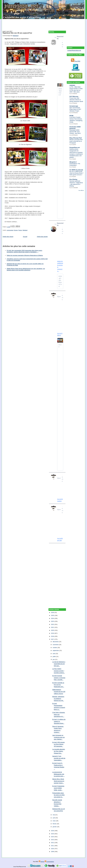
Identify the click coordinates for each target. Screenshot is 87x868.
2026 (53, 612)
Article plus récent (8, 237)
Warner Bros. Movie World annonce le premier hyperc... (58, 781)
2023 (53, 621)
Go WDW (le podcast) (76, 170)
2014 (53, 837)
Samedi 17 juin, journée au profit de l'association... (59, 758)
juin (54, 659)
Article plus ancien (42, 237)
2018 (53, 636)
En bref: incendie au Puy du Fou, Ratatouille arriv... (58, 685)
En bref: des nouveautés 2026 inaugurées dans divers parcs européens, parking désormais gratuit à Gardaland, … (24, 251)
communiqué (10, 230)
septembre (56, 650)
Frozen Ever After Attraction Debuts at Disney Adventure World (76, 100)
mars (54, 821)
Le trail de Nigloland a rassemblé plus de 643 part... (59, 664)
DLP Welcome (74, 96)
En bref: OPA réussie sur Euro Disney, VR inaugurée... (58, 744)
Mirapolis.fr (73, 162)
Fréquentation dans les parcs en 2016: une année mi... (58, 795)
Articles (42, 862)
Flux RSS (76, 61)
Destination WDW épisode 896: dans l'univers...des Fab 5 (75, 132)
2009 (53, 852)
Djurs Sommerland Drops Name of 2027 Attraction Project (75, 109)
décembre (56, 642)
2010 (53, 849)
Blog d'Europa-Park (76, 138)
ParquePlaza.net (75, 148)
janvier (55, 827)
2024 (53, 618)
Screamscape (74, 106)
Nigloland (16, 36)
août (54, 654)
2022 (53, 624)
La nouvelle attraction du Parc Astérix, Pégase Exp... (59, 751)
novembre (56, 645)
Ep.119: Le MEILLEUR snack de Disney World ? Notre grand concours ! (76, 173)
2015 (53, 834)
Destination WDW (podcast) (75, 128)
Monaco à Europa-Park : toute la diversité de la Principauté (76, 141)
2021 (53, 627)
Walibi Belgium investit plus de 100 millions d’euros (59, 692)
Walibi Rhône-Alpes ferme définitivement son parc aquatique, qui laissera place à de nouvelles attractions (26, 269)
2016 (53, 831)
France (20, 230)
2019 (53, 633)
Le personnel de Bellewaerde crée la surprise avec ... (58, 774)
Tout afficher (81, 190)
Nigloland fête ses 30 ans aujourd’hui (17, 33)
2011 (53, 846)
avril (54, 818)
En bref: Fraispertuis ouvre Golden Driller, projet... (58, 788)
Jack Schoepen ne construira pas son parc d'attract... (58, 737)
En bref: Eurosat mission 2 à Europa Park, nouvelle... (59, 678)
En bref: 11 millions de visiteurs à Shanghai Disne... (59, 721)
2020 (53, 630)
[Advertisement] (43, 24)
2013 (53, 840)
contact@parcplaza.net (74, 50)
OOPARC (72, 85)
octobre (55, 648)
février (55, 824)
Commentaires (49, 862)
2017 (53, 639)
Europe (16, 230)
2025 (53, 615)
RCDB (71, 116)
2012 (53, 843)
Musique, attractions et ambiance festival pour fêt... (58, 699)
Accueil (25, 237)
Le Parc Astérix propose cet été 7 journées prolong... (59, 671)
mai (54, 815)
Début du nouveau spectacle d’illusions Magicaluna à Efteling (25, 255)
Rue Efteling (73, 179)
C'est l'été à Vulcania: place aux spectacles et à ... (59, 714)
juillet (54, 657)
